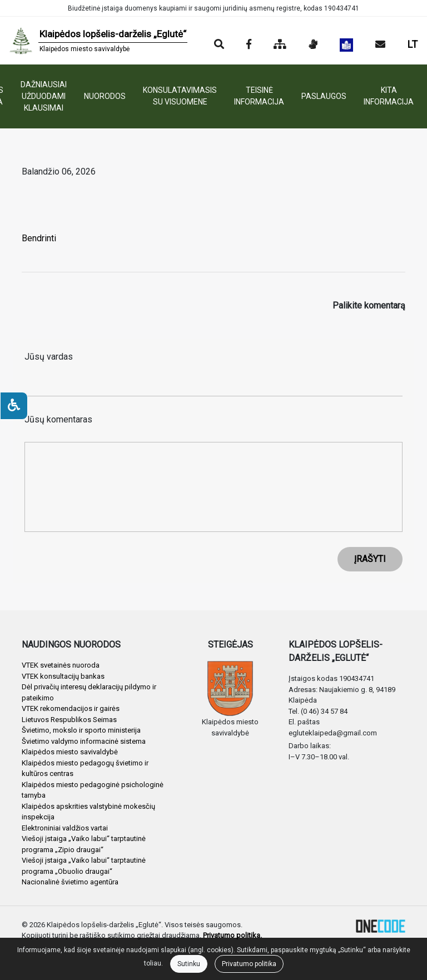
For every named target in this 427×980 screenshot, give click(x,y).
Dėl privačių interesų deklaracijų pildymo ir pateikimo (89, 692)
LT (413, 44)
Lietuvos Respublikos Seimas (69, 720)
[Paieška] (219, 45)
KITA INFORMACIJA (389, 96)
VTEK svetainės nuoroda (61, 665)
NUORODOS (105, 96)
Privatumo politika (249, 964)
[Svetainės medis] (280, 45)
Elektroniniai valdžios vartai (65, 828)
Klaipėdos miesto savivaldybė (70, 752)
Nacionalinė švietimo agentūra (70, 882)
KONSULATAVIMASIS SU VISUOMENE (180, 96)
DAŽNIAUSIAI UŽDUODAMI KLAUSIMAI (44, 96)
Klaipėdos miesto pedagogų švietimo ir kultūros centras (85, 768)
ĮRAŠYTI (370, 559)
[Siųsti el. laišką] (380, 45)
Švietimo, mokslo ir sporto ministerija (81, 730)
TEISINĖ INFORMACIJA (259, 96)
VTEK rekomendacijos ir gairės (71, 708)
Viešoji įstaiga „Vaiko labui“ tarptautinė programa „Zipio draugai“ (84, 844)
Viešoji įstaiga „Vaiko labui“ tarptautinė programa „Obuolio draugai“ (84, 866)
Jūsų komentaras (58, 419)
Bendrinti (39, 238)
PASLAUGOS (324, 96)
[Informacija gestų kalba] (313, 45)
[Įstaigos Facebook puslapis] (249, 45)
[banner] (98, 41)
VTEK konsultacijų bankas (63, 676)
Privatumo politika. (232, 935)
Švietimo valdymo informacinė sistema (84, 741)
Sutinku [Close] (189, 964)
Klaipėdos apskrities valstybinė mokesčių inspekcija (88, 812)
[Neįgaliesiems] (14, 406)
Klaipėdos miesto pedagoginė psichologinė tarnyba (93, 790)
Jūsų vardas (49, 357)
